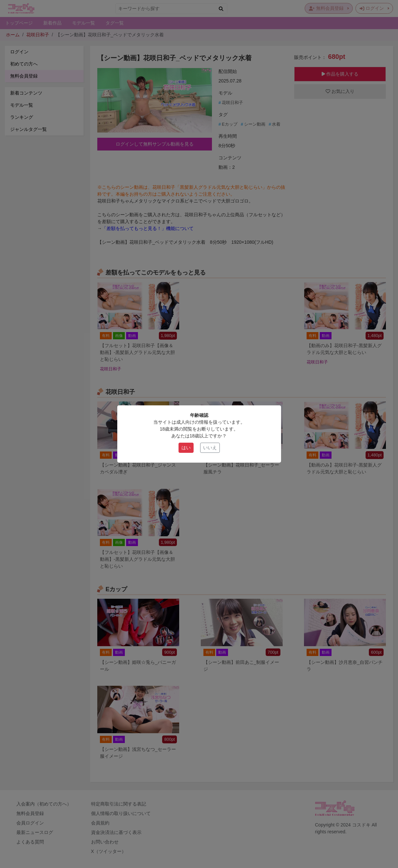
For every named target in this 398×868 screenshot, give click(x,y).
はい (186, 448)
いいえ (210, 448)
